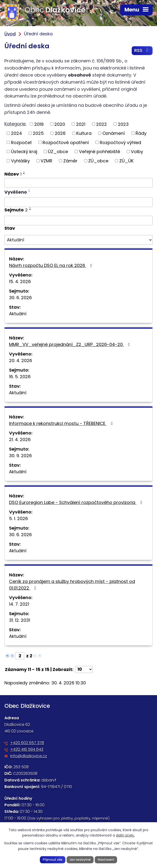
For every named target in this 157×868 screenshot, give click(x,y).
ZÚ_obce (98, 161)
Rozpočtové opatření (66, 143)
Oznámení (114, 133)
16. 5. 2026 (20, 377)
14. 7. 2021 (19, 604)
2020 (60, 124)
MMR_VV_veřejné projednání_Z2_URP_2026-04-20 (70, 345)
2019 (39, 124)
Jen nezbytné (80, 859)
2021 (81, 124)
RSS (142, 51)
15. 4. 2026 (20, 282)
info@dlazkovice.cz (29, 756)
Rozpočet (21, 143)
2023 (123, 124)
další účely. (125, 835)
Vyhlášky (20, 161)
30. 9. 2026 (20, 456)
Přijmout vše (53, 859)
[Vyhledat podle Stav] (78, 240)
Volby (137, 152)
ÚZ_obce (58, 152)
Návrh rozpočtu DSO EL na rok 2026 (52, 266)
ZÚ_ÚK (126, 161)
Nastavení (106, 859)
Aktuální (18, 314)
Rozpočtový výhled (120, 143)
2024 (17, 133)
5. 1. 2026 (18, 519)
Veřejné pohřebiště (100, 152)
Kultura (84, 133)
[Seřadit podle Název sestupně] (24, 174)
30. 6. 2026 (20, 298)
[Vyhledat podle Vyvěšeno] (78, 202)
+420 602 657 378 (27, 743)
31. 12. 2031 (20, 620)
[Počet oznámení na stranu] (84, 670)
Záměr (70, 161)
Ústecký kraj (24, 152)
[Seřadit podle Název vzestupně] (24, 172)
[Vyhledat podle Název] (78, 183)
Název (13, 174)
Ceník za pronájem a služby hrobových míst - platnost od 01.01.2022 (72, 585)
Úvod (10, 34)
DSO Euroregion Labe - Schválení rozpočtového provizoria (77, 503)
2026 (60, 133)
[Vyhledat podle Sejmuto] (78, 221)
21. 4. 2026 (20, 440)
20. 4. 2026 (21, 361)
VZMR (46, 161)
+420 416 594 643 (27, 750)
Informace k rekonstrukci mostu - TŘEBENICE (62, 424)
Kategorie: (15, 124)
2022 (101, 124)
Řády (141, 133)
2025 (38, 133)
